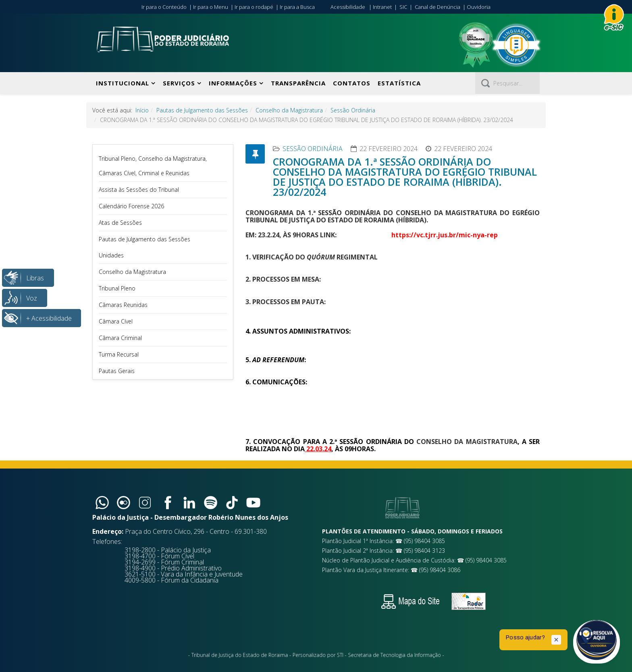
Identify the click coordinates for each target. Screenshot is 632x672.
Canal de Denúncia (438, 7)
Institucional (123, 83)
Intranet (382, 7)
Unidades (111, 255)
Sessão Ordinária (353, 110)
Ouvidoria (479, 7)
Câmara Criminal (120, 338)
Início (142, 110)
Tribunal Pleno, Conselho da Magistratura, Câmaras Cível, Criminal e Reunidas (153, 166)
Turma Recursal (119, 354)
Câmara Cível (116, 321)
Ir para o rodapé (254, 7)
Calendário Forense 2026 (131, 206)
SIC (403, 7)
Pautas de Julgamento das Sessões (202, 110)
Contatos (352, 83)
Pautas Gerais (117, 371)
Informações (233, 83)
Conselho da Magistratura (289, 110)
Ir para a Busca (297, 7)
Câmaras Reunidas (123, 305)
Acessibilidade (348, 7)
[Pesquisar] (507, 83)
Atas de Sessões (120, 223)
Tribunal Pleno (117, 288)
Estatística (399, 83)
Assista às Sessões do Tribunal (139, 190)
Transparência (298, 83)
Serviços (179, 83)
